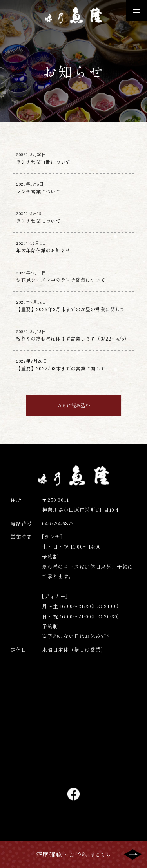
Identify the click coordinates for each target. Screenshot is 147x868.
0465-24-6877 (59, 548)
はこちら (73, 854)
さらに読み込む (73, 430)
